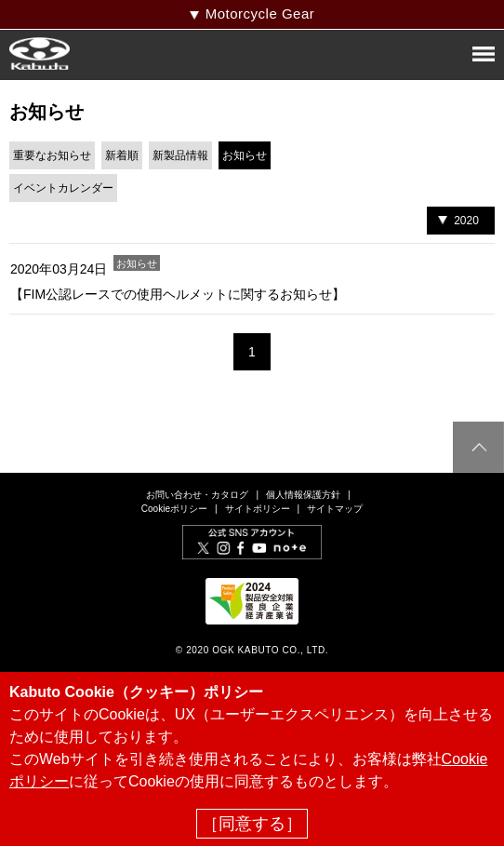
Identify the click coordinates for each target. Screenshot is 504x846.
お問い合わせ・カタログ (197, 495)
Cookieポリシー (174, 509)
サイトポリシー (258, 509)
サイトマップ (335, 509)
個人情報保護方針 (303, 495)
